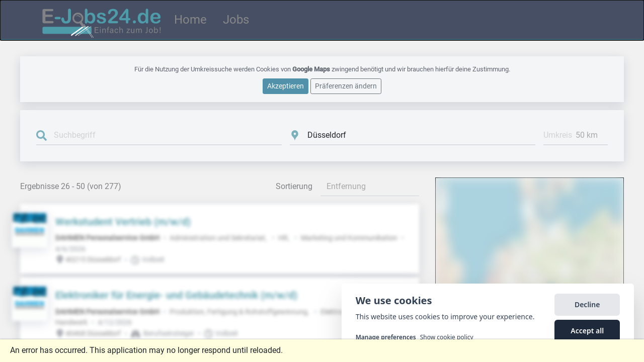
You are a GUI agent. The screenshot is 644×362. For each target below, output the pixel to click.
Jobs (236, 20)
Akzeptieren (286, 85)
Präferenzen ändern (346, 85)
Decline (587, 308)
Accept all (587, 335)
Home (190, 20)
